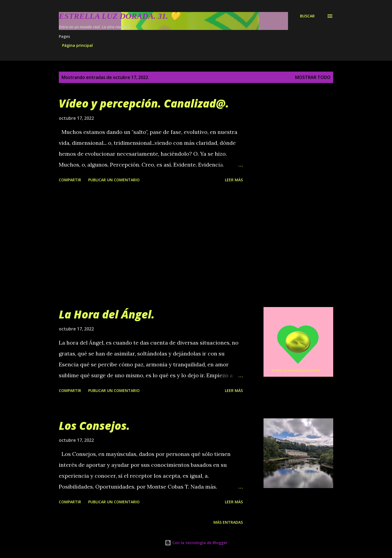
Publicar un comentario (114, 180)
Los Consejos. (94, 426)
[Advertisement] (151, 246)
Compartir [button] (70, 180)
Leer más (234, 180)
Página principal (77, 45)
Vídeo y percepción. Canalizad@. (144, 103)
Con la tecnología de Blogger (196, 543)
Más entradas (228, 522)
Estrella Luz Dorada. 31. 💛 (119, 16)
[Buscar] (307, 16)
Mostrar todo (313, 77)
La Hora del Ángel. (107, 314)
